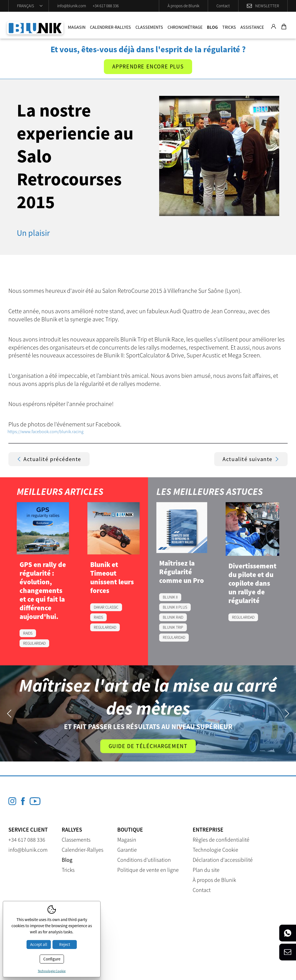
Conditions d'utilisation (144, 860)
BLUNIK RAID (173, 617)
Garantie (127, 850)
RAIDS (28, 633)
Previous (9, 714)
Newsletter (267, 6)
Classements (149, 27)
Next (287, 714)
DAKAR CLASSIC (106, 607)
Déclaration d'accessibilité (223, 860)
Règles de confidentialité (221, 840)
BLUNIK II (170, 597)
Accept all (39, 944)
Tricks (229, 27)
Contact (223, 6)
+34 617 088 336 (106, 6)
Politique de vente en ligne (148, 870)
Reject (65, 944)
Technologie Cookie (215, 850)
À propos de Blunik (183, 6)
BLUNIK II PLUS (175, 607)
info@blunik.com (72, 6)
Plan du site (206, 870)
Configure (52, 959)
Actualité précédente (49, 459)
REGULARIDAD (34, 643)
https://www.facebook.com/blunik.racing (46, 431)
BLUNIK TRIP (173, 627)
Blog (212, 27)
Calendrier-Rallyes (110, 27)
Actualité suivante (251, 459)
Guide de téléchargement (148, 746)
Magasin (77, 27)
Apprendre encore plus (148, 67)
